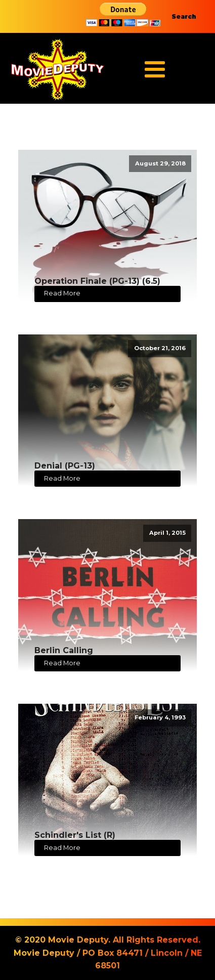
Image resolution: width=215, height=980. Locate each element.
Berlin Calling (64, 650)
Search (184, 16)
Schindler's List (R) (75, 835)
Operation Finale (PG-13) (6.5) (97, 281)
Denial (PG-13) (65, 466)
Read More (62, 293)
